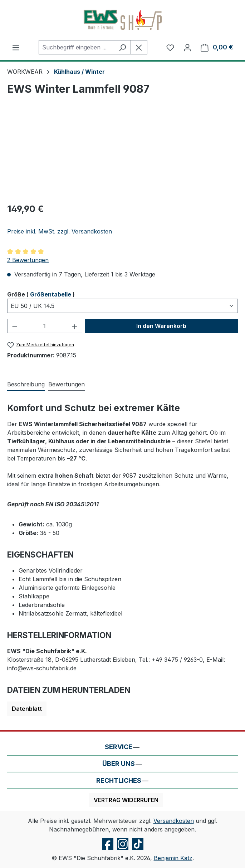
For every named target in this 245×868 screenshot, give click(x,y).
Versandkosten (174, 821)
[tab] (26, 385)
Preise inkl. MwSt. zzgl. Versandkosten (60, 231)
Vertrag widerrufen (126, 800)
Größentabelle (51, 294)
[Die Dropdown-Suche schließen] (139, 47)
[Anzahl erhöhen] (75, 326)
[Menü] (16, 47)
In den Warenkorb (161, 326)
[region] (122, 156)
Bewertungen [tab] (67, 384)
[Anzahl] (45, 326)
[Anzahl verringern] (15, 326)
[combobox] (77, 47)
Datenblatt (27, 709)
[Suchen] (122, 47)
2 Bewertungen (28, 260)
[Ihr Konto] (187, 47)
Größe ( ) (41, 294)
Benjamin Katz (173, 858)
